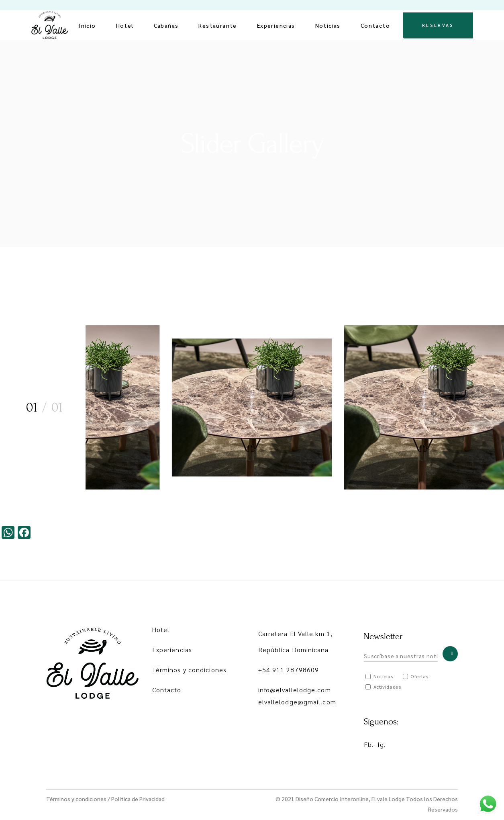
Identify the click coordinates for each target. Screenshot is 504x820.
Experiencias (172, 650)
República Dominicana (294, 650)
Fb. (369, 744)
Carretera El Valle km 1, (295, 633)
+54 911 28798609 (289, 670)
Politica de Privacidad (138, 799)
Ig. (382, 744)
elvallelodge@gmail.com (297, 702)
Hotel (161, 629)
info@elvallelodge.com (295, 690)
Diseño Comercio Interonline (332, 799)
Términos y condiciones (189, 670)
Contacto (167, 690)
